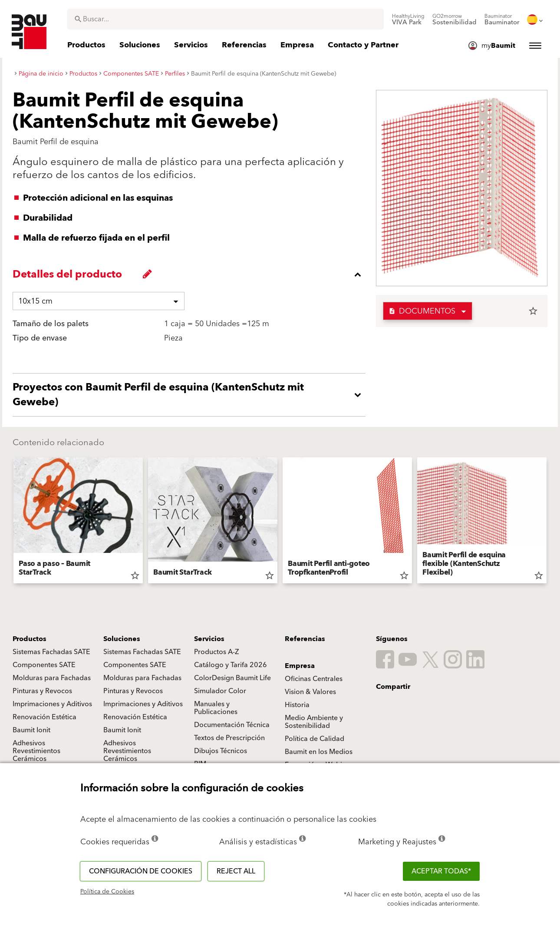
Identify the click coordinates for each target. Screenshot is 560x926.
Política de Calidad (315, 739)
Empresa (300, 666)
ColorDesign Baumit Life (232, 678)
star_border (533, 311)
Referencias (305, 639)
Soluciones (122, 639)
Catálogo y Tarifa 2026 (231, 665)
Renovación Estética (44, 717)
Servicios (209, 639)
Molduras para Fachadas (52, 678)
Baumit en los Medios (319, 752)
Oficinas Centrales (314, 679)
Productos (30, 639)
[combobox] (226, 19)
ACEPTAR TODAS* (441, 871)
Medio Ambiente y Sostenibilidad (314, 722)
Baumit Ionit (31, 730)
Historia (297, 705)
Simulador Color (220, 691)
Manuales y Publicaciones (216, 708)
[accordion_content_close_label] (191, 274)
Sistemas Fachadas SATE (51, 652)
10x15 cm (35, 301)
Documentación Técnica (232, 725)
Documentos (422, 311)
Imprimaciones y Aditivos (52, 704)
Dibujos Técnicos (221, 751)
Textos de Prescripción (229, 738)
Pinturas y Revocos (42, 691)
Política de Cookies (107, 892)
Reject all (236, 871)
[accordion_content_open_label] (191, 395)
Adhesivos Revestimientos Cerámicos (36, 751)
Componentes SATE (44, 665)
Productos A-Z (216, 652)
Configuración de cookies (141, 871)
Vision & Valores (310, 692)
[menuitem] (408, 20)
